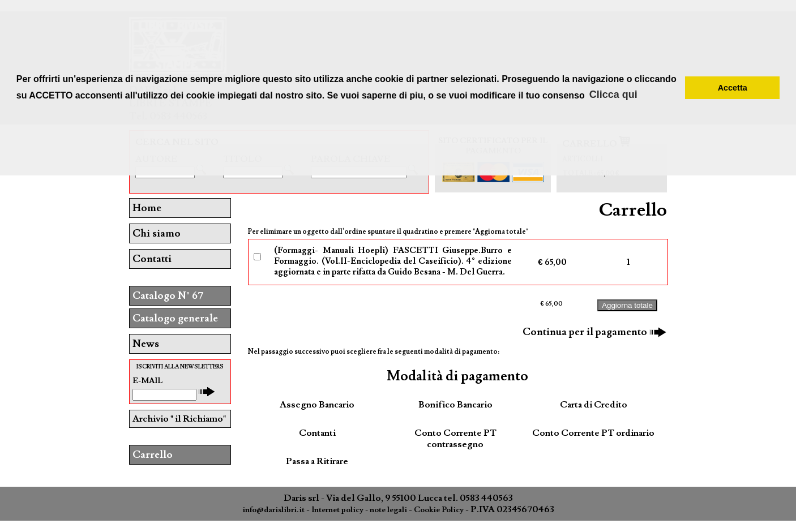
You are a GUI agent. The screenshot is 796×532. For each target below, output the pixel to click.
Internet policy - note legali (359, 510)
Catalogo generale (175, 318)
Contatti (152, 259)
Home (147, 208)
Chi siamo (157, 233)
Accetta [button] (733, 88)
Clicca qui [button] (613, 95)
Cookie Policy (439, 510)
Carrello (153, 455)
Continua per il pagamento (595, 332)
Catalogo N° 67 (168, 296)
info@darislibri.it (273, 510)
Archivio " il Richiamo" (179, 419)
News (146, 344)
